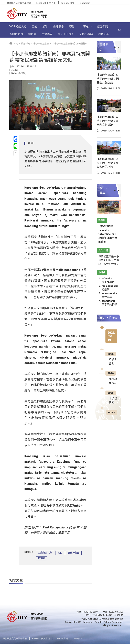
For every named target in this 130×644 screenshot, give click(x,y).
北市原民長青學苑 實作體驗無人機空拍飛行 (113, 381)
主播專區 (47, 34)
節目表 (32, 34)
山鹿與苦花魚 (45, 553)
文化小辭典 (86, 34)
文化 (60, 553)
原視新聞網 (39, 16)
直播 (34, 26)
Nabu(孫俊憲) (19, 73)
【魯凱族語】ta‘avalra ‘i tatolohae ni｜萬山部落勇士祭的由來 (108, 234)
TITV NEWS (37, 12)
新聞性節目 (16, 34)
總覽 (73, 26)
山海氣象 (58, 26)
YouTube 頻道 (68, 3)
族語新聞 (103, 26)
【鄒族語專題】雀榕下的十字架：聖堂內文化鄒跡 (107, 121)
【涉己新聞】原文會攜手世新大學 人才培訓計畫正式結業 (113, 401)
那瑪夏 (41, 558)
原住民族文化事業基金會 (19, 3)
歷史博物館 (74, 553)
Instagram (85, 3)
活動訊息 (103, 34)
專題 (88, 26)
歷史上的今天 (66, 34)
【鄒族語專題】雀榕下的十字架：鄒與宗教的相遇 (107, 163)
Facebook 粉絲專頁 (46, 3)
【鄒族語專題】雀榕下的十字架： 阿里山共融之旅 (108, 79)
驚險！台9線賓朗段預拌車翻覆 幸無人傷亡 (113, 362)
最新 (45, 26)
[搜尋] (120, 30)
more (112, 412)
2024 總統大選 (18, 26)
